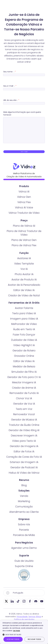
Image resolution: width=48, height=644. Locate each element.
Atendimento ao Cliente (24, 526)
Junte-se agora (24, 153)
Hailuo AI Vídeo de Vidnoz (24, 487)
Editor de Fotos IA (24, 466)
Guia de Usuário (24, 575)
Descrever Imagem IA (24, 450)
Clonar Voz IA (24, 413)
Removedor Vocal (24, 429)
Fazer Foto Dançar (24, 349)
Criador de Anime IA (24, 402)
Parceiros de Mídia (24, 549)
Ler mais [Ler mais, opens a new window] (17, 631)
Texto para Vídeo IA (24, 328)
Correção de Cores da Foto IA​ (24, 471)
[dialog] (24, 632)
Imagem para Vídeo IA (24, 333)
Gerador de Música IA (24, 434)
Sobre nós (24, 539)
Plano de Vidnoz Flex (24, 260)
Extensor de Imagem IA (24, 476)
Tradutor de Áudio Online (24, 439)
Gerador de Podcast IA (24, 482)
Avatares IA (24, 273)
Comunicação (24, 521)
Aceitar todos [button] (13, 639)
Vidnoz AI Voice (24, 222)
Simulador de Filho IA (24, 386)
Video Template (24, 278)
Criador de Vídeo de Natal (24, 310)
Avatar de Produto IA (24, 294)
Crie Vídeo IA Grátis (24, 188)
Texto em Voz (24, 423)
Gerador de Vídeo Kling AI (24, 445)
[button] (24, 635)
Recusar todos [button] (34, 639)
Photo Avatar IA (24, 289)
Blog (24, 500)
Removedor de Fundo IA (24, 407)
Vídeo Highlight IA (24, 360)
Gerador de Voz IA (24, 418)
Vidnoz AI (24, 206)
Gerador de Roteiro (24, 365)
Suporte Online (24, 580)
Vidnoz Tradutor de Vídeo (24, 227)
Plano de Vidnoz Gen (24, 254)
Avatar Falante (24, 322)
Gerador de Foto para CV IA (24, 391)
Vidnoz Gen (24, 211)
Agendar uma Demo (24, 562)
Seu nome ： (24, 73)
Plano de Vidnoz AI (24, 240)
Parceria (24, 544)
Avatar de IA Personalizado (24, 299)
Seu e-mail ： (24, 87)
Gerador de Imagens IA (24, 460)
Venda (24, 510)
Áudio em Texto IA (24, 344)
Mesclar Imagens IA (24, 397)
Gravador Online (24, 370)
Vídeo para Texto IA (24, 455)
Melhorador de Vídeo (24, 338)
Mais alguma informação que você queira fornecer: (24, 127)
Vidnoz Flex (24, 216)
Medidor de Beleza (24, 381)
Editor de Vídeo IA (24, 304)
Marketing (24, 516)
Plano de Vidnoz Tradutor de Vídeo (24, 247)
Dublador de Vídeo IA (24, 354)
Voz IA (24, 283)
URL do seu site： (24, 101)
